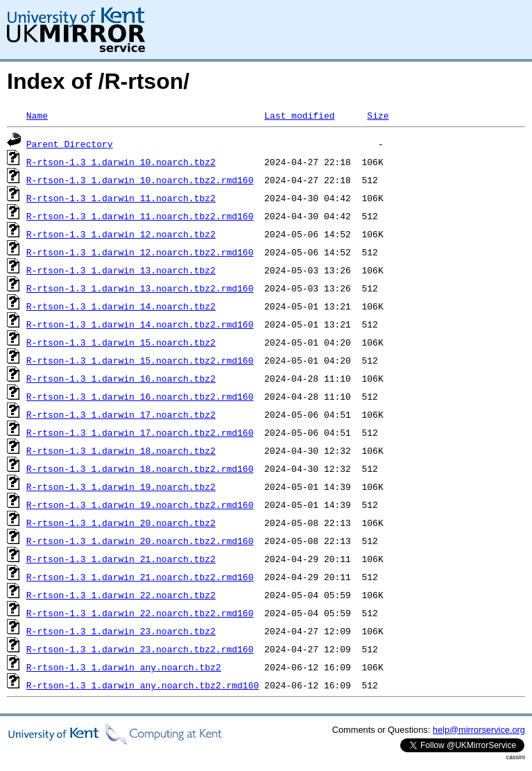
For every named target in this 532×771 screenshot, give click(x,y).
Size (378, 115)
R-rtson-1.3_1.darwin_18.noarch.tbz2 (121, 450)
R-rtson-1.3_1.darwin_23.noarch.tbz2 (121, 631)
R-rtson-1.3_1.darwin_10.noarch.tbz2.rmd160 (140, 180)
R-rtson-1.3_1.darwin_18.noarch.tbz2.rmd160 (140, 468)
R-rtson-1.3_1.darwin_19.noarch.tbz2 (121, 486)
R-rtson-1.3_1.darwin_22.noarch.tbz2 (121, 595)
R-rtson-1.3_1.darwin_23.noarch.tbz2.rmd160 (140, 649)
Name (37, 115)
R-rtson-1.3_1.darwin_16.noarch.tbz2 (121, 378)
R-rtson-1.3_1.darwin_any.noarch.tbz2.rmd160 (143, 685)
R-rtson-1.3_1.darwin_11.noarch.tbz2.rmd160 (140, 216)
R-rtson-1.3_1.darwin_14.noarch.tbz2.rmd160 (140, 324)
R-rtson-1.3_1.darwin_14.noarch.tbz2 (121, 306)
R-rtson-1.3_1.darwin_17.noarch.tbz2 (121, 414)
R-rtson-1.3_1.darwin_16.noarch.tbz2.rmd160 (140, 396)
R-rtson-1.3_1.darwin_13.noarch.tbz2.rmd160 (140, 288)
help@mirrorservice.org (479, 730)
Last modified (299, 115)
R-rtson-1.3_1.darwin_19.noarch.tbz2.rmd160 (140, 505)
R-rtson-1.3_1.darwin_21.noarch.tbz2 (121, 559)
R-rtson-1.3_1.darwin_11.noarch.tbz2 (121, 198)
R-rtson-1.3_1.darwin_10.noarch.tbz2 (121, 162)
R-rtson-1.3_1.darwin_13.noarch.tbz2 (121, 270)
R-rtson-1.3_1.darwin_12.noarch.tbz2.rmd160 (140, 252)
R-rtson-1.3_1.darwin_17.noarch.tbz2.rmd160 (140, 432)
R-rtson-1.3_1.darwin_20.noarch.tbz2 (121, 523)
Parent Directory (70, 144)
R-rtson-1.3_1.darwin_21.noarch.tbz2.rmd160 (140, 577)
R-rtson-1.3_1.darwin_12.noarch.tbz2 (121, 234)
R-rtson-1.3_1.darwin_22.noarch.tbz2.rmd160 (140, 613)
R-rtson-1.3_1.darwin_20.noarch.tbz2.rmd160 (140, 541)
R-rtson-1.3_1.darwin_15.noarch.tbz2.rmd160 (140, 360)
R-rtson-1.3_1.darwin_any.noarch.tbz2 (124, 667)
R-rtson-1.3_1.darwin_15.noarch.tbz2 (121, 342)
